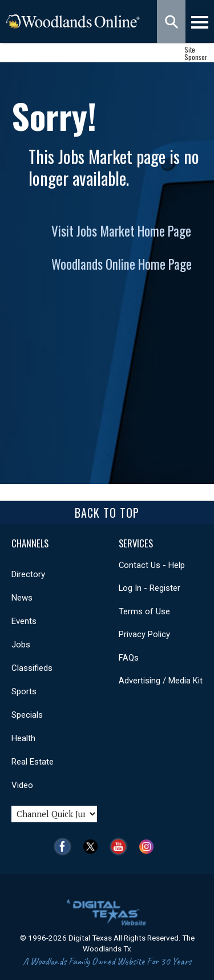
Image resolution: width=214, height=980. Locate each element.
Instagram (149, 847)
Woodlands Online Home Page (122, 264)
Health (23, 738)
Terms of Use (144, 611)
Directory (28, 574)
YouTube (121, 847)
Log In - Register (150, 588)
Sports (24, 691)
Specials (27, 715)
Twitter (93, 847)
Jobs (21, 645)
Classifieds (32, 668)
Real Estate (33, 762)
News (22, 598)
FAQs (129, 658)
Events (24, 621)
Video (22, 785)
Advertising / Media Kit (161, 681)
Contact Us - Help (152, 565)
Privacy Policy (144, 634)
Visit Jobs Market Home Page (121, 231)
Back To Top (107, 513)
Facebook (65, 847)
